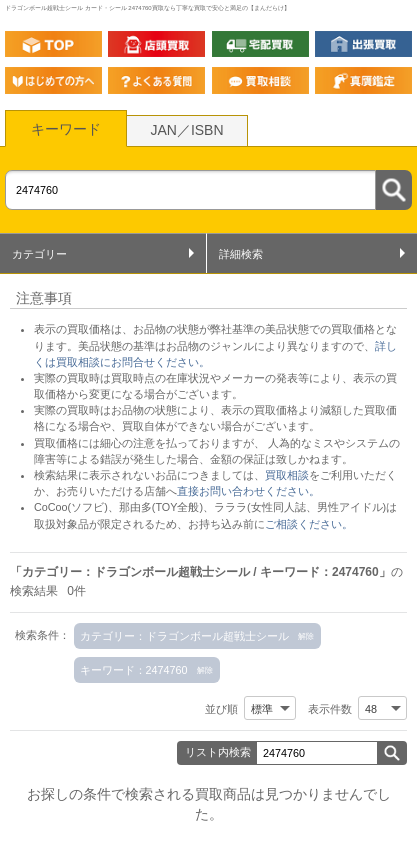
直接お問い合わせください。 (248, 491)
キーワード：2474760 (134, 670)
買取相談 (287, 475)
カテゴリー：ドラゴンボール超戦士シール (184, 636)
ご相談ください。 (309, 524)
